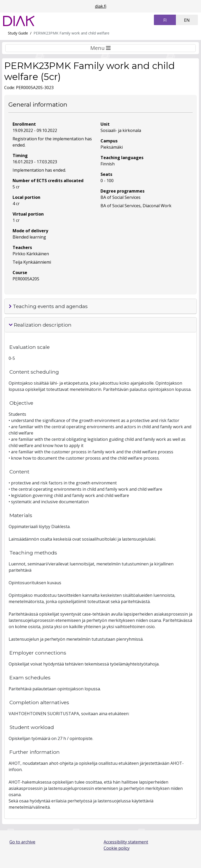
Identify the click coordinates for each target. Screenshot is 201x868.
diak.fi (101, 6)
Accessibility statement (126, 842)
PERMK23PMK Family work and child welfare (71, 33)
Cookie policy (117, 848)
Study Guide (18, 33)
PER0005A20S (26, 279)
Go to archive (22, 842)
